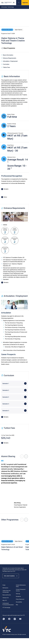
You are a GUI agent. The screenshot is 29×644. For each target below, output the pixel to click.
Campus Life (6, 598)
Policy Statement (20, 599)
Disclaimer (18, 596)
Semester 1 (6, 384)
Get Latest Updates (11, 576)
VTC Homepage (6, 608)
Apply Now (25, 3)
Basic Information (7, 55)
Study (4, 585)
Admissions (5, 588)
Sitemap (18, 594)
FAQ (17, 605)
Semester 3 (6, 397)
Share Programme (8, 48)
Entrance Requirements (9, 58)
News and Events (7, 595)
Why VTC (5, 600)
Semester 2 (6, 390)
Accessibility (19, 602)
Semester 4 (6, 404)
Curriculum (5, 64)
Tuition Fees (6, 67)
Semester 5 (6, 411)
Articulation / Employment (9, 61)
